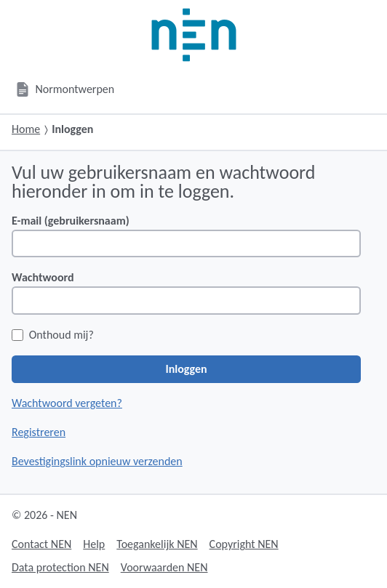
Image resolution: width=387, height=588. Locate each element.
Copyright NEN (244, 544)
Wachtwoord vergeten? (67, 403)
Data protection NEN (60, 567)
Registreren (39, 432)
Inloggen (186, 369)
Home (26, 129)
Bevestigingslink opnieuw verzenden (97, 461)
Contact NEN (41, 544)
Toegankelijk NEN (157, 544)
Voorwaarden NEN (164, 567)
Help (94, 544)
